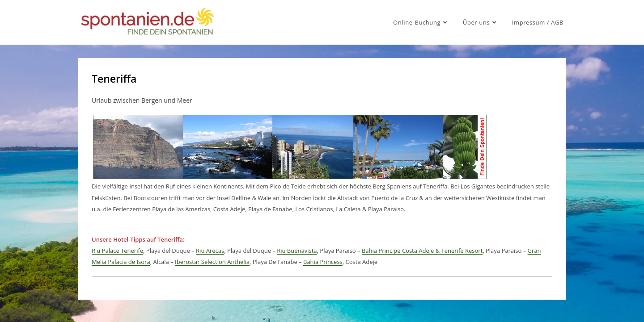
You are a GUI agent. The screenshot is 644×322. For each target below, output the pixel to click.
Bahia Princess (323, 262)
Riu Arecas (210, 251)
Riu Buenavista (297, 251)
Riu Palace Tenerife (117, 251)
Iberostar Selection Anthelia (212, 262)
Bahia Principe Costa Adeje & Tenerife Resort (422, 251)
